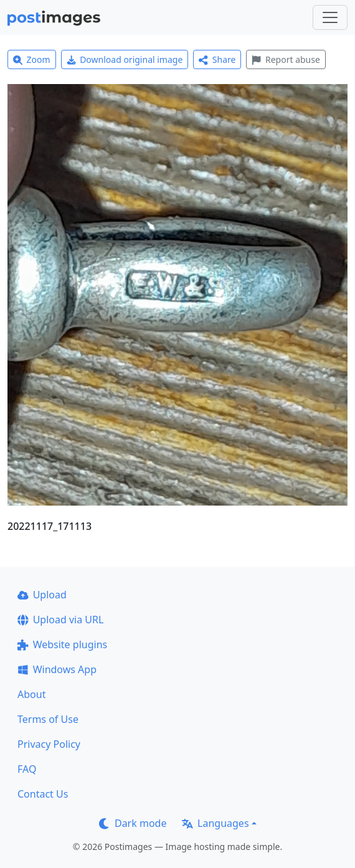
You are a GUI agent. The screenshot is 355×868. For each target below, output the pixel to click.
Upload (42, 595)
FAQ (27, 769)
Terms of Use (48, 719)
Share (217, 59)
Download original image (125, 59)
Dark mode (133, 823)
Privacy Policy (49, 744)
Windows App (57, 669)
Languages (215, 823)
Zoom (32, 59)
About (31, 694)
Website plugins (62, 644)
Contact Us (43, 794)
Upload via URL (60, 620)
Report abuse (286, 59)
